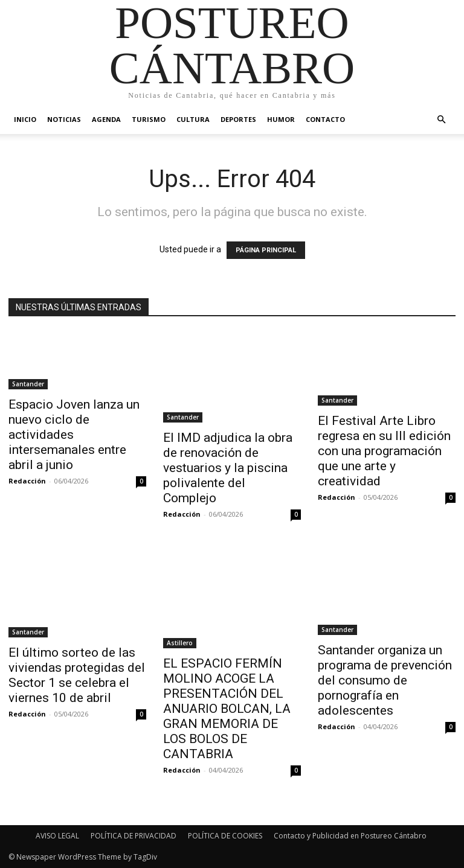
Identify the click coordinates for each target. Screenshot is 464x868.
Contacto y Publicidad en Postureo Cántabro (350, 836)
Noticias (64, 119)
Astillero (180, 643)
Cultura (193, 119)
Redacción (27, 481)
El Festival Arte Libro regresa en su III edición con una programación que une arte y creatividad (384, 451)
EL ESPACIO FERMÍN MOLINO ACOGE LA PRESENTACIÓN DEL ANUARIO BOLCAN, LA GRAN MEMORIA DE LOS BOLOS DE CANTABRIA (227, 709)
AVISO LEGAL (57, 836)
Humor (281, 119)
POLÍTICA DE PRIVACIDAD (134, 836)
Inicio (25, 119)
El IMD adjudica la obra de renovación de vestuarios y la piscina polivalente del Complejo (228, 468)
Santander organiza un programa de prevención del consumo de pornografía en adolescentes (385, 680)
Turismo (149, 119)
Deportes (238, 119)
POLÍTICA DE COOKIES (225, 836)
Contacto (325, 119)
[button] (441, 120)
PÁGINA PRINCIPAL (266, 250)
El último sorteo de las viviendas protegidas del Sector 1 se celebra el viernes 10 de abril (77, 675)
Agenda (106, 119)
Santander (28, 384)
